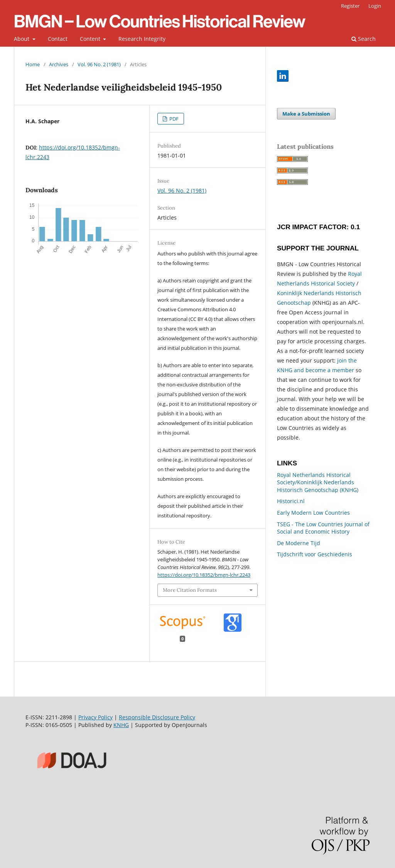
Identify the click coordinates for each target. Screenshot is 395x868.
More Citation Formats (190, 590)
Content (91, 39)
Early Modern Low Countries (313, 513)
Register (350, 6)
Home (33, 64)
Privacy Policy (95, 717)
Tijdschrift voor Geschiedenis (315, 554)
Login (375, 6)
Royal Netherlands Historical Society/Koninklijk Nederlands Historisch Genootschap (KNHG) (318, 482)
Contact (58, 39)
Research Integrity (142, 39)
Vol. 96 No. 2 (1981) (99, 64)
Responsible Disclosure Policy (157, 717)
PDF (173, 119)
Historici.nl (291, 501)
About (22, 39)
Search (364, 39)
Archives (59, 64)
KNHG (121, 725)
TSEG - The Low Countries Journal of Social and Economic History (323, 528)
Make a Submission (306, 114)
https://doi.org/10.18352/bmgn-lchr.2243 (204, 575)
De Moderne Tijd (299, 543)
